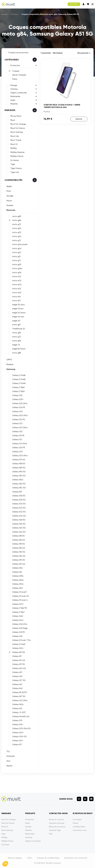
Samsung (11, 369)
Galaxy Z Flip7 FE (20, 608)
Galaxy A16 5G (18, 536)
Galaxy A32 (17, 676)
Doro (9, 191)
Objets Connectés (33, 841)
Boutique (15, 14)
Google (10, 196)
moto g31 (16, 240)
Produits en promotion (18, 53)
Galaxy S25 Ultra (20, 403)
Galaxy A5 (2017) (19, 692)
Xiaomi (9, 766)
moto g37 (17, 337)
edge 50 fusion (19, 313)
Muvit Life (15, 136)
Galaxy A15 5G (19, 544)
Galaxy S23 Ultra (20, 428)
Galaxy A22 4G (19, 668)
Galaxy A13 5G (19, 560)
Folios (15, 79)
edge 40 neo (18, 317)
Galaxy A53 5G (19, 476)
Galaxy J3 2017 (19, 712)
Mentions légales (15, 858)
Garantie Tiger (55, 830)
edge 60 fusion (19, 349)
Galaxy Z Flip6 (18, 387)
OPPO (9, 360)
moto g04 (17, 273)
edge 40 (16, 321)
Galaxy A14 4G (19, 556)
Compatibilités (14, 180)
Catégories (12, 60)
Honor (9, 201)
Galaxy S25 (17, 395)
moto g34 (17, 236)
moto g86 (17, 353)
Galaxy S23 (17, 423)
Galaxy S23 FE (19, 419)
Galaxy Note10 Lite (21, 716)
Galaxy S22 (17, 431)
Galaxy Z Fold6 (19, 375)
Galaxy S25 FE (18, 632)
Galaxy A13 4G (19, 564)
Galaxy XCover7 (20, 592)
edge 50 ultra (18, 305)
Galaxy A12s (18, 568)
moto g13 (16, 260)
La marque (77, 819)
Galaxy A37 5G (19, 680)
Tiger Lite (15, 172)
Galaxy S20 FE (19, 448)
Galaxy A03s (18, 584)
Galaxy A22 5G (19, 532)
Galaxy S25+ (18, 399)
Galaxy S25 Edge (20, 628)
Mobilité (14, 104)
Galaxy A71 (17, 745)
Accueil (4, 14)
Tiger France (16, 168)
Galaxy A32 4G (19, 516)
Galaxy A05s (18, 576)
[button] (5, 864)
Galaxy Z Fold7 (19, 644)
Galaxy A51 (17, 492)
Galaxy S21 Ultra (20, 444)
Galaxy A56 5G (19, 464)
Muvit (13, 120)
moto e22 (17, 289)
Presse (76, 823)
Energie (14, 85)
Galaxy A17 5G (19, 664)
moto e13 (16, 301)
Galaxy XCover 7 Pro (22, 640)
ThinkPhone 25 (19, 329)
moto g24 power (20, 244)
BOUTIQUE (74, 4)
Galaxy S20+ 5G (19, 736)
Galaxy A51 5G (19, 652)
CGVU (30, 858)
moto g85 (17, 216)
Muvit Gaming (17, 132)
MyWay (14, 148)
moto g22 (17, 252)
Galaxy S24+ (18, 620)
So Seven (15, 160)
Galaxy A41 (17, 684)
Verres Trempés (19, 75)
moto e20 (17, 293)
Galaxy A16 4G (19, 540)
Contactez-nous (80, 830)
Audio (13, 100)
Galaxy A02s (18, 704)
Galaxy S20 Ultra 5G (21, 728)
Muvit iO (14, 144)
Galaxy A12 (17, 572)
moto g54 (17, 228)
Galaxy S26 (17, 636)
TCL (8, 751)
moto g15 (16, 256)
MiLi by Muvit (16, 116)
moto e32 (17, 276)
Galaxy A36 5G (19, 496)
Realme (10, 364)
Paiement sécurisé (57, 823)
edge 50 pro (18, 309)
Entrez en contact (56, 819)
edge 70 (16, 345)
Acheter (79, 119)
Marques (10, 110)
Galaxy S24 (17, 411)
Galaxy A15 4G (19, 548)
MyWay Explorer (18, 152)
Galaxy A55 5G (19, 468)
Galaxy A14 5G (19, 552)
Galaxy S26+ (18, 616)
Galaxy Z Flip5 (18, 391)
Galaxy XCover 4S (20, 596)
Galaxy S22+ (18, 648)
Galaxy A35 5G (19, 500)
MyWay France (17, 156)
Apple (9, 186)
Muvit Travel (16, 140)
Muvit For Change (18, 124)
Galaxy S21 (17, 439)
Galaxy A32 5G (19, 512)
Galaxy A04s (18, 580)
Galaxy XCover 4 (20, 600)
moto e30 (17, 281)
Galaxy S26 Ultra (20, 624)
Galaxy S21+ (18, 741)
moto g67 (17, 325)
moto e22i (17, 285)
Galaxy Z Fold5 (19, 379)
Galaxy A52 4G (19, 488)
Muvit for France (8, 823)
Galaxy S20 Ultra (20, 456)
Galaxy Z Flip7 (18, 612)
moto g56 (17, 333)
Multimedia (15, 96)
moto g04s (17, 268)
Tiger (13, 164)
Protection (15, 65)
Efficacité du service (57, 827)
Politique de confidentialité (48, 858)
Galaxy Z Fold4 (19, 383)
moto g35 (17, 232)
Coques (16, 71)
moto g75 (17, 224)
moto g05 (17, 265)
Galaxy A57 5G (19, 696)
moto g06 (17, 341)
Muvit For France (18, 128)
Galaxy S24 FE (19, 407)
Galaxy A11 (17, 656)
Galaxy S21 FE (18, 436)
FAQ (51, 834)
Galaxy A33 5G (19, 508)
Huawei (10, 205)
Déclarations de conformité (76, 858)
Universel (11, 756)
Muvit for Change (9, 819)
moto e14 (16, 297)
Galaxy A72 (17, 708)
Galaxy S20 (17, 452)
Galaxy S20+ (18, 733)
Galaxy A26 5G (19, 520)
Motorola (11, 210)
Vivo (8, 761)
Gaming (14, 89)
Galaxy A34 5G (19, 504)
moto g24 (17, 248)
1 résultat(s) (46, 53)
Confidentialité (79, 827)
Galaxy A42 (17, 688)
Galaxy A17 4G (19, 660)
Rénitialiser (58, 53)
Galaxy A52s (18, 480)
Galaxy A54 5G (19, 472)
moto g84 (17, 220)
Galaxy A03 (17, 588)
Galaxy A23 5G (19, 528)
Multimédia (30, 834)
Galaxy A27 (17, 672)
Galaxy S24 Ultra (20, 415)
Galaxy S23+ (18, 604)
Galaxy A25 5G (19, 524)
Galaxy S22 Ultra (20, 700)
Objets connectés (19, 93)
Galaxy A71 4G (19, 460)
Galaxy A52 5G (19, 484)
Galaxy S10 (17, 720)
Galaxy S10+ (18, 725)
